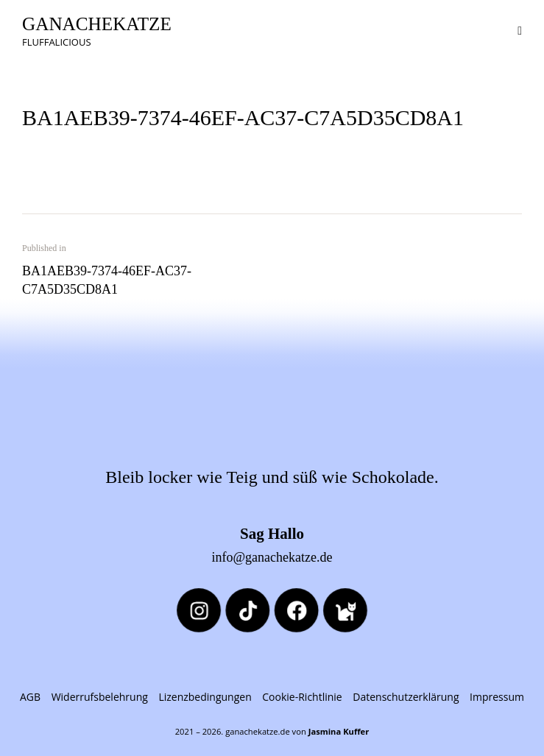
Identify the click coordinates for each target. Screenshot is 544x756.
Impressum (497, 697)
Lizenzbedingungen (205, 697)
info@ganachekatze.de (272, 557)
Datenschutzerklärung (406, 697)
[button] (520, 29)
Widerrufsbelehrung (100, 697)
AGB (30, 697)
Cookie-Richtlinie (302, 697)
